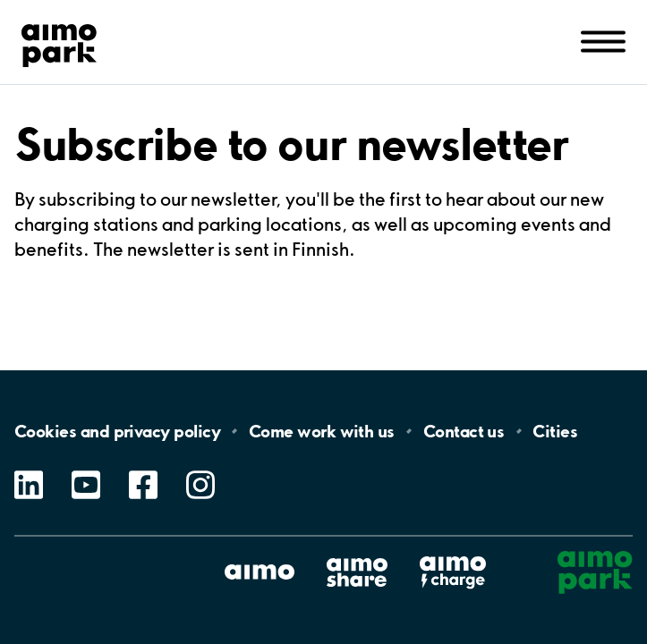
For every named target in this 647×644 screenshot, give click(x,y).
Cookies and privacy (117, 431)
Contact (464, 431)
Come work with (322, 431)
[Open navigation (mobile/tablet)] (603, 40)
